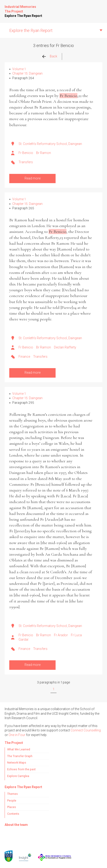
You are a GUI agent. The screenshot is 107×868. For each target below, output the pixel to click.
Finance (24, 357)
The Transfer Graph (20, 756)
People (12, 801)
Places (12, 807)
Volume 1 (19, 69)
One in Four (17, 735)
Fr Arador (61, 635)
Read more (33, 178)
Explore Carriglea (18, 776)
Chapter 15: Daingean (27, 73)
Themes (13, 794)
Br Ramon (44, 153)
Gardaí (23, 639)
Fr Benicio (26, 153)
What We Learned (19, 749)
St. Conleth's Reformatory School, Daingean (50, 144)
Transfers (26, 162)
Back (53, 56)
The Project (14, 11)
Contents (13, 814)
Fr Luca (76, 635)
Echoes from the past (21, 769)
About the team (16, 825)
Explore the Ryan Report (31, 30)
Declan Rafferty (65, 347)
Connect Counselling (86, 730)
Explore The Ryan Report (23, 16)
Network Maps (17, 763)
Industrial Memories (20, 7)
